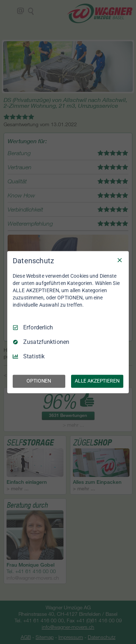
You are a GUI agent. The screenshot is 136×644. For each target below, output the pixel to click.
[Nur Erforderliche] (120, 260)
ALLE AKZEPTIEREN (97, 381)
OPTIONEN (39, 381)
